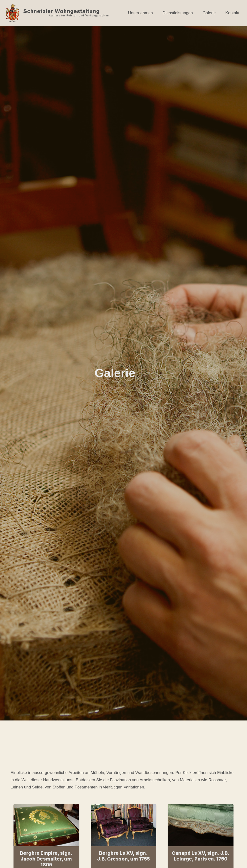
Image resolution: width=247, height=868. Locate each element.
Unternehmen (141, 13)
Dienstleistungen (178, 13)
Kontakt (232, 13)
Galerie (209, 13)
